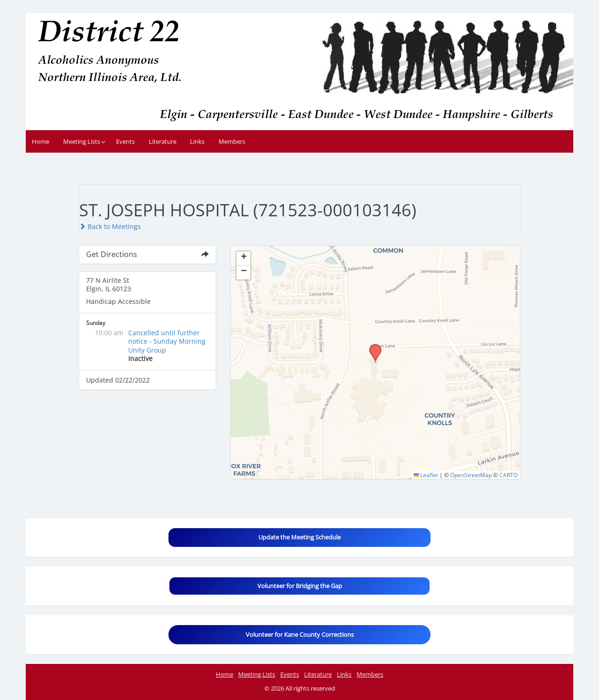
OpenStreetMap (471, 475)
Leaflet (426, 475)
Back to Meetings (110, 226)
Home (40, 141)
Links (197, 141)
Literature (163, 141)
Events (125, 141)
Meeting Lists (82, 141)
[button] (372, 347)
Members (232, 141)
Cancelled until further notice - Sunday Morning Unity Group (167, 341)
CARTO (508, 475)
